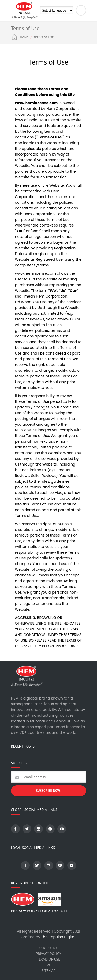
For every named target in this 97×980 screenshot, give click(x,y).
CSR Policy (48, 948)
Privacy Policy (49, 954)
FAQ (48, 965)
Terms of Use (48, 959)
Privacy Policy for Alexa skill (40, 911)
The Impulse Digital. (59, 937)
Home (24, 37)
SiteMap (49, 971)
